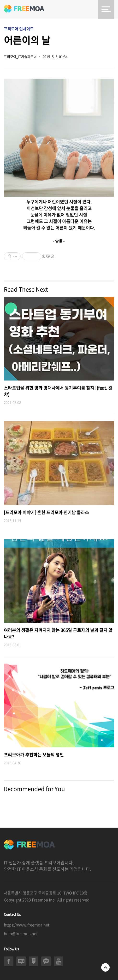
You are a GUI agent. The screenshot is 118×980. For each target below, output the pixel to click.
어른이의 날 (27, 40)
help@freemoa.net (21, 933)
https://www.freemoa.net (27, 925)
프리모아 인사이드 (19, 29)
